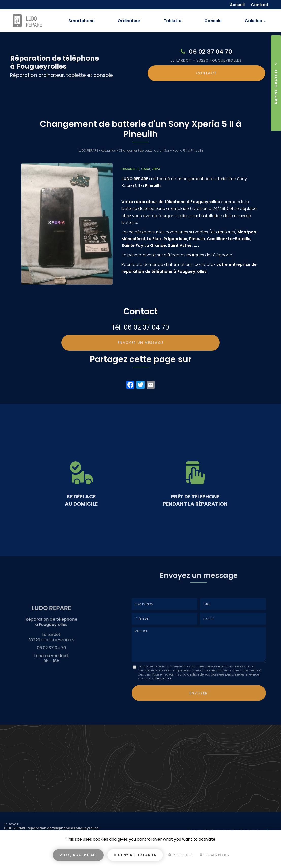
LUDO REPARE (88, 151)
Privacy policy (215, 857)
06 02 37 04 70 (211, 52)
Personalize (181, 857)
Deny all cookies (135, 857)
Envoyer (199, 692)
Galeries (255, 21)
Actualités (108, 151)
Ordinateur (129, 21)
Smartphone (82, 21)
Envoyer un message (140, 343)
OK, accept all (78, 857)
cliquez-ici (163, 678)
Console (213, 21)
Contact (206, 73)
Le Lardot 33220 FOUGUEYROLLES (206, 60)
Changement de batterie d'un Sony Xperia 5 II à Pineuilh (161, 151)
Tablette (172, 21)
